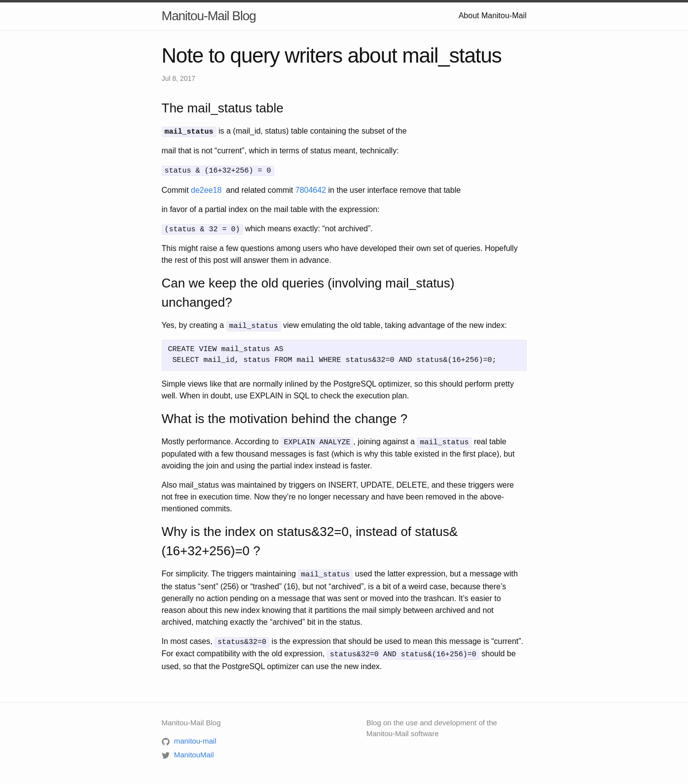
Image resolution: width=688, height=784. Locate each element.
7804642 (311, 189)
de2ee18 (206, 189)
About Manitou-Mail (493, 16)
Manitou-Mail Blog (209, 16)
